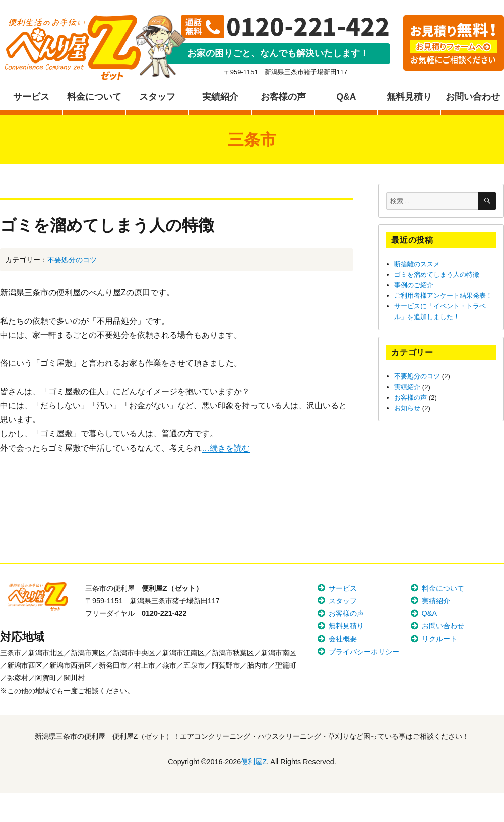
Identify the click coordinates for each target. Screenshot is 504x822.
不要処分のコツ (72, 260)
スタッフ (157, 97)
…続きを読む (226, 448)
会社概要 (343, 639)
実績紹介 (220, 97)
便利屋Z (73, 48)
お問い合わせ (473, 97)
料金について (94, 97)
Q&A (346, 97)
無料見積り (409, 97)
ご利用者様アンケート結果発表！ (443, 296)
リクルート (439, 639)
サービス (31, 97)
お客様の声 (283, 97)
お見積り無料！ (454, 43)
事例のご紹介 (414, 285)
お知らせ (407, 408)
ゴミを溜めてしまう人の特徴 (107, 225)
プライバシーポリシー (364, 652)
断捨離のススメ (417, 264)
